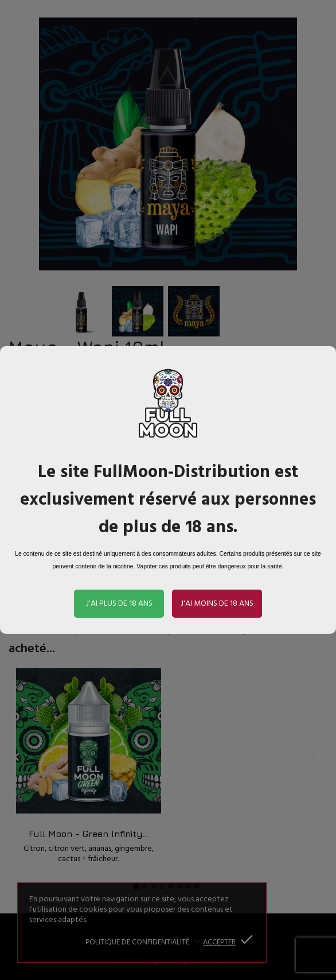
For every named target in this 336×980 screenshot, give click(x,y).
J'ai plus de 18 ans (119, 604)
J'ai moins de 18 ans (217, 604)
